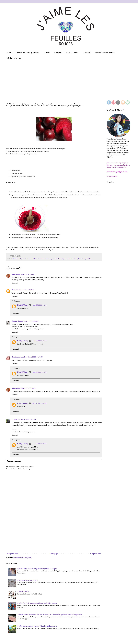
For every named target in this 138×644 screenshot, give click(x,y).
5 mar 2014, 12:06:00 (39, 404)
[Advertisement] (61, 80)
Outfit (47, 53)
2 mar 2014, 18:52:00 (26, 290)
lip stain (65, 259)
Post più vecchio (95, 554)
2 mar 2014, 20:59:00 (39, 305)
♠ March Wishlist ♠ (24, 592)
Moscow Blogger (18, 321)
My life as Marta (14, 58)
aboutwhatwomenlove (19, 357)
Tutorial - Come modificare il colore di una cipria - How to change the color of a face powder (50, 615)
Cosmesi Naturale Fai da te (37, 259)
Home (10, 53)
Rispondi (15, 283)
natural (75, 259)
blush (26, 259)
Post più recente (13, 554)
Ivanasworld (16, 274)
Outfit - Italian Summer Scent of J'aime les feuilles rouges (37, 626)
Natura (70, 259)
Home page (54, 554)
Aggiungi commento (14, 461)
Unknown (15, 290)
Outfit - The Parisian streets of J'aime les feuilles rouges (37, 603)
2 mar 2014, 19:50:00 (35, 357)
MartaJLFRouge (23, 305)
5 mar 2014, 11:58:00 (39, 444)
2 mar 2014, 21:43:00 (28, 388)
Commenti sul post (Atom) (23, 558)
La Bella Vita (16, 420)
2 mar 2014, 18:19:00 (28, 274)
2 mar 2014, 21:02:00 (39, 341)
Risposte (17, 301)
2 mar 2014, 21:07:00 (39, 372)
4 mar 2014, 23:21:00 (28, 420)
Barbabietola (17, 259)
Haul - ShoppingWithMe (28, 53)
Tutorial (87, 53)
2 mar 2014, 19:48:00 (32, 321)
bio (23, 259)
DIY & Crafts (72, 53)
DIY (47, 259)
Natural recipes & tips (105, 53)
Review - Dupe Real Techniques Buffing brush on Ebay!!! (37, 569)
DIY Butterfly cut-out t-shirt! (28, 580)
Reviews (58, 53)
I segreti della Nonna (55, 259)
